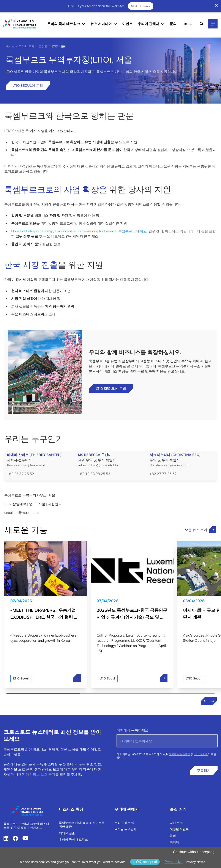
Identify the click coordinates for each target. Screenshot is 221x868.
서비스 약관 (201, 754)
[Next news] (213, 701)
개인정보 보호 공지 (41, 774)
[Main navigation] (213, 24)
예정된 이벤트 (179, 829)
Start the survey (140, 6)
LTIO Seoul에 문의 (28, 85)
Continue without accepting (196, 852)
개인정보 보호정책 (180, 754)
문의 (173, 24)
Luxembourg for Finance (97, 231)
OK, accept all (145, 862)
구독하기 (204, 771)
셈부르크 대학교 (134, 231)
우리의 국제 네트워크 (64, 24)
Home (10, 46)
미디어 (174, 842)
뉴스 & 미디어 (101, 24)
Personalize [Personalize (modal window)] (174, 862)
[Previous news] (205, 701)
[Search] (202, 24)
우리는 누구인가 (125, 829)
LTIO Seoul (21, 678)
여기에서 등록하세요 (133, 730)
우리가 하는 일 (124, 823)
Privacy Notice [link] (195, 862)
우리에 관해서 (148, 24)
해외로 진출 (67, 833)
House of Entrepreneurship (32, 231)
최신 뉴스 (176, 823)
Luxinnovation (66, 231)
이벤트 (127, 24)
